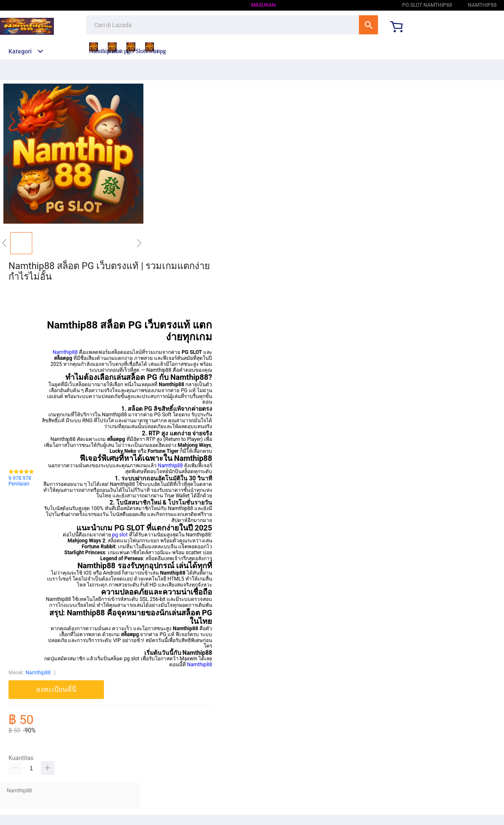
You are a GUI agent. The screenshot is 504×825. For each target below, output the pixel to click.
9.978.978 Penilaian (20, 481)
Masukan (263, 5)
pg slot (120, 535)
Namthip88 (372, 5)
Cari (368, 25)
